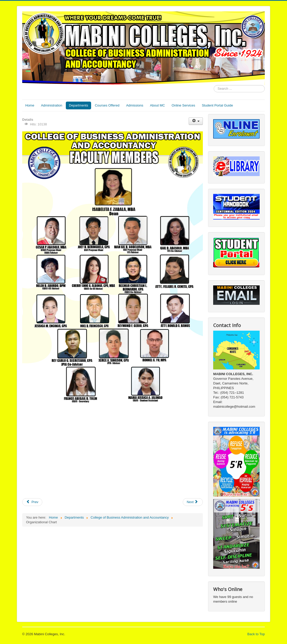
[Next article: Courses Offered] (193, 502)
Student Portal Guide (217, 105)
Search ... (214, 85)
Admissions (135, 105)
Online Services (183, 105)
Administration (52, 105)
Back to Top (256, 634)
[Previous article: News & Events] (32, 502)
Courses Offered (107, 105)
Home (30, 105)
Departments (78, 105)
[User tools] (196, 121)
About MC (157, 105)
